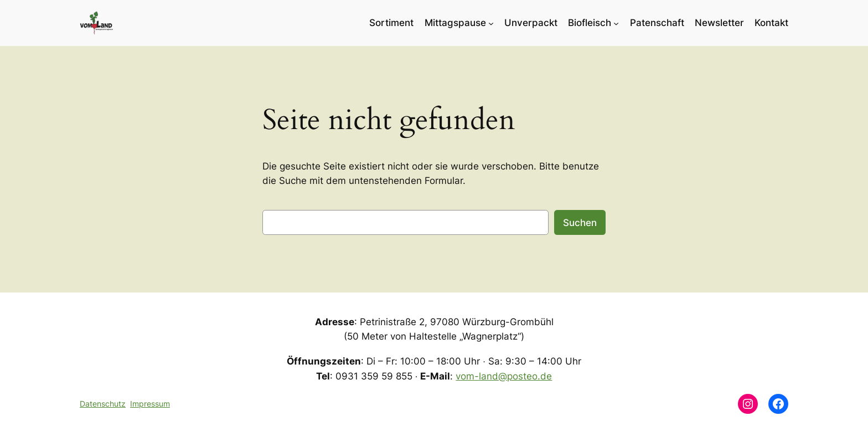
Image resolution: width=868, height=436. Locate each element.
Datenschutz (103, 404)
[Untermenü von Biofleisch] (616, 23)
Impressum (150, 404)
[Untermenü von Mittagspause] (491, 23)
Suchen (580, 223)
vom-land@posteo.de (504, 376)
